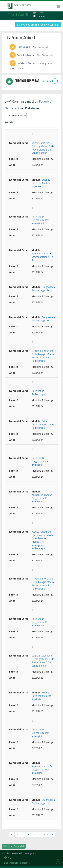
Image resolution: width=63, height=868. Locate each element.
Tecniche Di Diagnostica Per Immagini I (40, 461)
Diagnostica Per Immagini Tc (43, 319)
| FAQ (6, 858)
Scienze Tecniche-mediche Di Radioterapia (43, 424)
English (38, 13)
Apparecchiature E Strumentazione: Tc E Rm (43, 257)
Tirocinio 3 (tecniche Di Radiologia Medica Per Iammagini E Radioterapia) (43, 584)
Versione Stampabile (14, 846)
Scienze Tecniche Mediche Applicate (41, 183)
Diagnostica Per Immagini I (43, 801)
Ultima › (49, 835)
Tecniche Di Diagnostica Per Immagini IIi (40, 220)
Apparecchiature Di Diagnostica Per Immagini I (42, 498)
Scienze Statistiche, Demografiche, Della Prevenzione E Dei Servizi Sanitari (43, 148)
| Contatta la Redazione (16, 863)
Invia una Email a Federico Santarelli (38, 25)
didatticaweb (18, 15)
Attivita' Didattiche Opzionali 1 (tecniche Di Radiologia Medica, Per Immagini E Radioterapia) (43, 540)
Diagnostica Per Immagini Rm (43, 289)
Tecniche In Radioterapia (38, 392)
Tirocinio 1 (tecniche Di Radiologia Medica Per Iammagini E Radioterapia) (43, 356)
